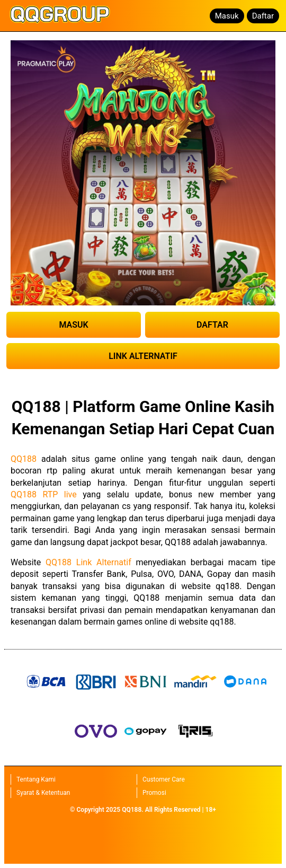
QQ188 (24, 459)
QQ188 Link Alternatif (88, 562)
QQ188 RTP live (44, 494)
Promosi (154, 793)
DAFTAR (212, 325)
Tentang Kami (36, 779)
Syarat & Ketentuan (43, 793)
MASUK (73, 325)
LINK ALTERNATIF (143, 356)
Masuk (227, 16)
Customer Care (164, 779)
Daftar (263, 16)
